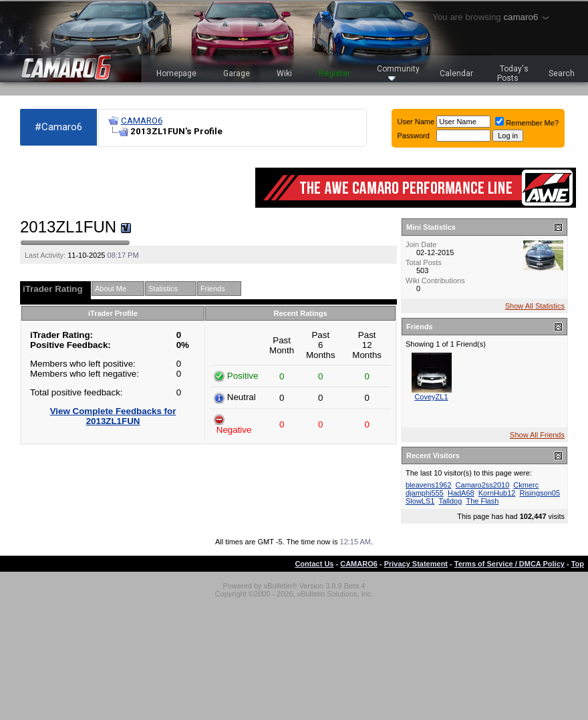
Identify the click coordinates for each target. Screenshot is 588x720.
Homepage (176, 73)
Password (414, 136)
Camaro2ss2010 (483, 485)
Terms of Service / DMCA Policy (509, 564)
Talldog (450, 501)
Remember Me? (527, 123)
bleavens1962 (429, 485)
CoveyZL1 (431, 397)
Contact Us (314, 564)
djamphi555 (425, 493)
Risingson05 (540, 493)
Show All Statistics (535, 306)
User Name (416, 122)
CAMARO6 (142, 121)
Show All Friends (537, 435)
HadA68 (461, 493)
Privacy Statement (416, 564)
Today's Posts (513, 73)
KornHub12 (497, 493)
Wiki (284, 73)
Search (562, 73)
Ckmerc (526, 485)
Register (334, 73)
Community (398, 72)
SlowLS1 (420, 501)
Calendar (456, 73)
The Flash (482, 501)
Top (578, 564)
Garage (237, 73)
